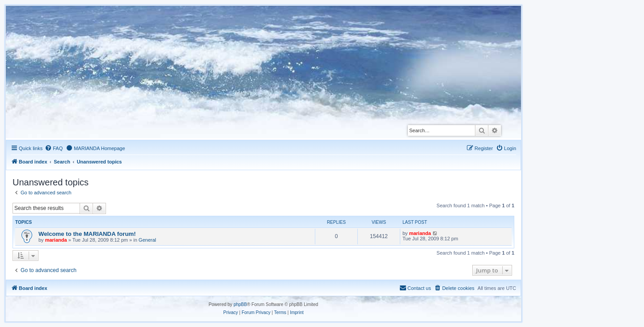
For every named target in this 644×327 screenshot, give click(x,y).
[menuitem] (54, 148)
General (147, 240)
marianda (56, 240)
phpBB (240, 304)
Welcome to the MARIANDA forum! (87, 234)
